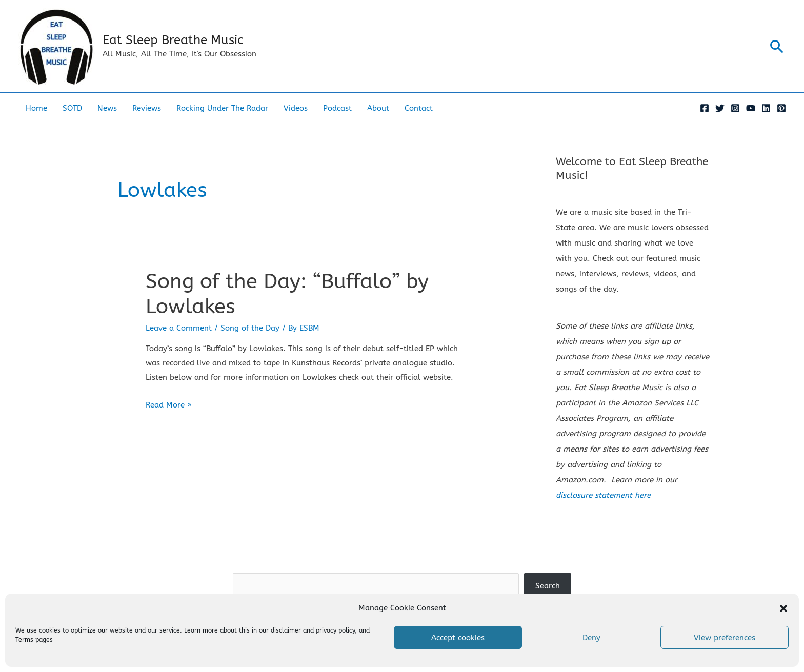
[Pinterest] (781, 108)
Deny (591, 638)
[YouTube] (751, 108)
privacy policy (335, 630)
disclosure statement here (603, 495)
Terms (24, 640)
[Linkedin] (766, 108)
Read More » (168, 405)
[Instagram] (735, 108)
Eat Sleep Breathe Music (173, 40)
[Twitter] (720, 108)
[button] (783, 608)
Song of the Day (250, 328)
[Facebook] (705, 108)
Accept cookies (458, 638)
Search (402, 565)
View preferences (725, 638)
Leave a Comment (179, 328)
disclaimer (286, 630)
